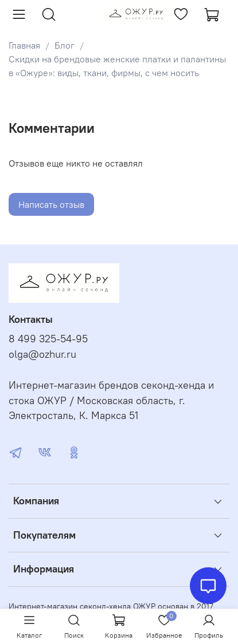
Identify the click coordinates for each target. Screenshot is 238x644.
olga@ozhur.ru (42, 354)
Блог (65, 45)
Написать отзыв (51, 204)
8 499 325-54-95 (48, 339)
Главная (24, 45)
